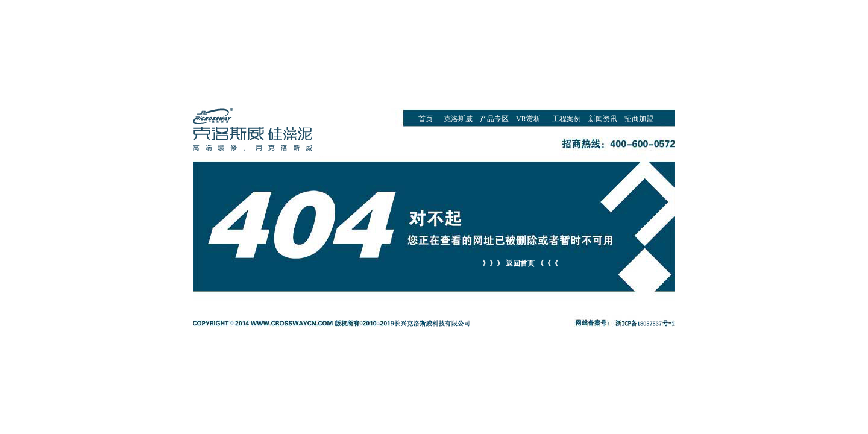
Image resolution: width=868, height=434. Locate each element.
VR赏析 (528, 119)
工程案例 (567, 119)
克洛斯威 (458, 119)
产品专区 (494, 119)
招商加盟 (639, 119)
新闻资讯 (603, 119)
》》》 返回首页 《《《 (520, 263)
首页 (426, 119)
